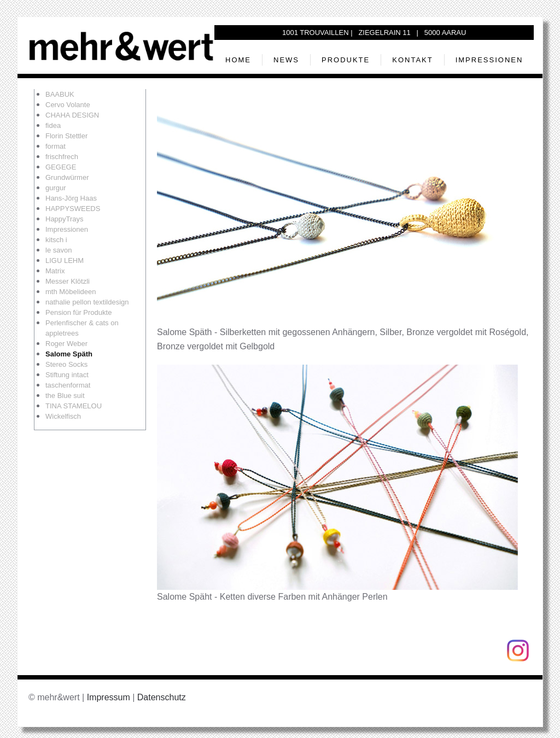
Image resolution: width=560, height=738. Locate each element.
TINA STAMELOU (74, 406)
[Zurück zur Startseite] (121, 46)
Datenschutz (162, 697)
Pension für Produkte (78, 312)
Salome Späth (69, 354)
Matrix (55, 271)
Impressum (109, 697)
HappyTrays (65, 219)
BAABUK (60, 94)
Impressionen (489, 60)
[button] (337, 213)
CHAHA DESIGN (72, 115)
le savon (59, 250)
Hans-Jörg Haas (71, 198)
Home (238, 60)
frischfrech (62, 157)
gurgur (56, 188)
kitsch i (56, 240)
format (56, 146)
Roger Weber (66, 344)
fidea (53, 125)
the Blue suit (65, 396)
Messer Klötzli (68, 281)
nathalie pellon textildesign (87, 302)
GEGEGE (61, 167)
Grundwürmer (67, 177)
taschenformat (68, 385)
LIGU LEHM (65, 260)
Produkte (346, 60)
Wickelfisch (63, 416)
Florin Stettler (66, 136)
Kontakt (412, 60)
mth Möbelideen (71, 292)
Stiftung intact (67, 375)
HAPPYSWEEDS (73, 209)
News (286, 60)
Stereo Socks (66, 364)
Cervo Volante (68, 105)
